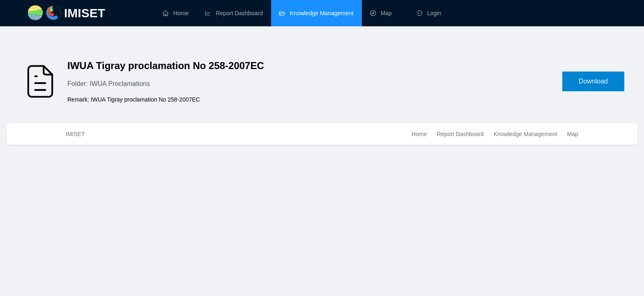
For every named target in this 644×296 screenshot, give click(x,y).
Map (573, 134)
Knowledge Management (526, 134)
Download (593, 81)
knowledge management (316, 13)
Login (429, 13)
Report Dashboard (460, 134)
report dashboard (234, 13)
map (381, 13)
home (176, 13)
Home (419, 134)
